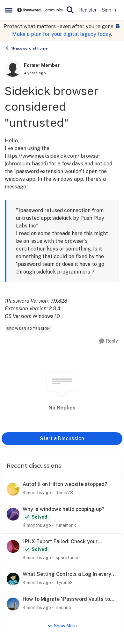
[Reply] (109, 341)
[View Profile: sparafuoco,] (13, 546)
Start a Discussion (62, 438)
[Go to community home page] (40, 10)
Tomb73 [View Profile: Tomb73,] (64, 493)
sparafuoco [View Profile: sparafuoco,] (68, 558)
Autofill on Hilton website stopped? (65, 484)
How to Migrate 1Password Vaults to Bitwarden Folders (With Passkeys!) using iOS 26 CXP (66, 599)
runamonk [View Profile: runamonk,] (66, 525)
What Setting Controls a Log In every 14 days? (67, 574)
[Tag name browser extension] (28, 329)
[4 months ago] (37, 493)
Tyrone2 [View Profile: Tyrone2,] (64, 583)
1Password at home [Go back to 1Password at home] (26, 48)
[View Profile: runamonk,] (13, 514)
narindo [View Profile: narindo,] (63, 608)
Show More (62, 626)
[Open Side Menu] (9, 10)
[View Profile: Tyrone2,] (13, 579)
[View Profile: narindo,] (13, 604)
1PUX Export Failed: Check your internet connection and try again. (63, 542)
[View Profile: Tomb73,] (13, 489)
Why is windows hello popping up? (64, 509)
